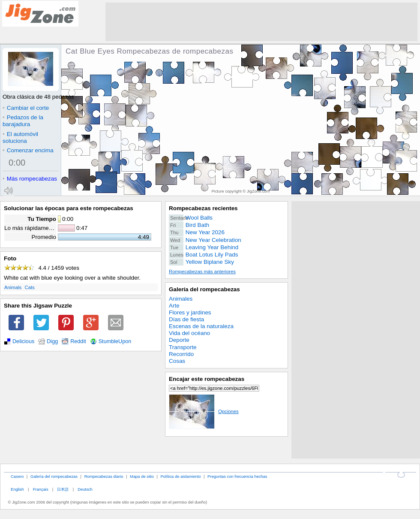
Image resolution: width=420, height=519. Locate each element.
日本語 (63, 489)
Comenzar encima (28, 150)
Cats (30, 287)
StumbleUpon (115, 341)
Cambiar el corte (26, 108)
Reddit (78, 341)
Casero (17, 476)
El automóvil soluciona (20, 137)
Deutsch (85, 489)
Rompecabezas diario (104, 476)
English (17, 489)
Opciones (204, 411)
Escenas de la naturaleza (201, 326)
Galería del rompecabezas (204, 289)
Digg (52, 341)
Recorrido (181, 354)
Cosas (177, 361)
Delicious (23, 341)
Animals (13, 287)
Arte (174, 306)
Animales (181, 299)
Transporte (183, 347)
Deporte (179, 340)
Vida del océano (189, 333)
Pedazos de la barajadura (23, 121)
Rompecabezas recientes (203, 208)
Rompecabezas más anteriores (202, 272)
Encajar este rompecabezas (207, 379)
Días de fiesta (186, 319)
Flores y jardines (190, 312)
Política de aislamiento (181, 476)
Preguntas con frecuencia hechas (237, 476)
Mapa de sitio (142, 476)
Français (41, 489)
